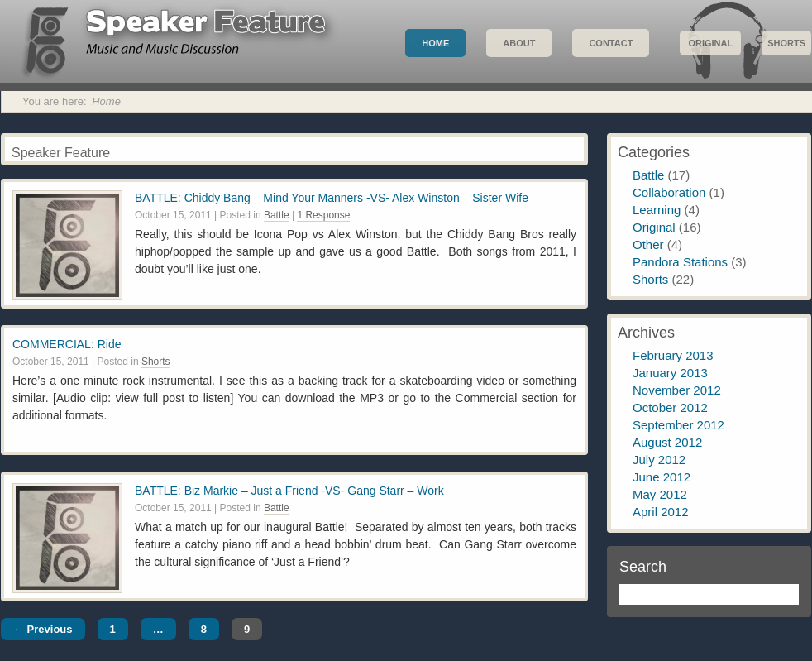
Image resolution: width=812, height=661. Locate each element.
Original (710, 43)
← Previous (43, 629)
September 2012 (678, 425)
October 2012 (670, 407)
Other (648, 244)
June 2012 (662, 477)
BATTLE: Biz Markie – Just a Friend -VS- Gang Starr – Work (289, 491)
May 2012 (660, 494)
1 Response (323, 215)
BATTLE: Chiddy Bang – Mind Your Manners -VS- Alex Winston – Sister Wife (332, 198)
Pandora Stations (680, 262)
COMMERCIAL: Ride (67, 344)
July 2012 (659, 460)
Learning (657, 210)
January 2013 (670, 373)
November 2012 (677, 390)
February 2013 (673, 355)
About (519, 43)
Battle (277, 215)
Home (435, 43)
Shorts (786, 43)
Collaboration (669, 192)
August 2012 (667, 442)
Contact (611, 43)
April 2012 (661, 512)
